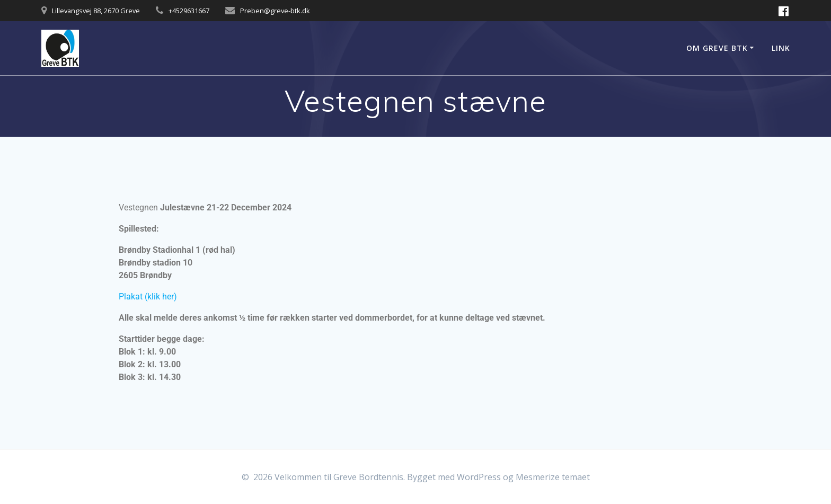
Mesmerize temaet (553, 477)
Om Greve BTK (717, 48)
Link (781, 48)
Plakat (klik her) (148, 297)
